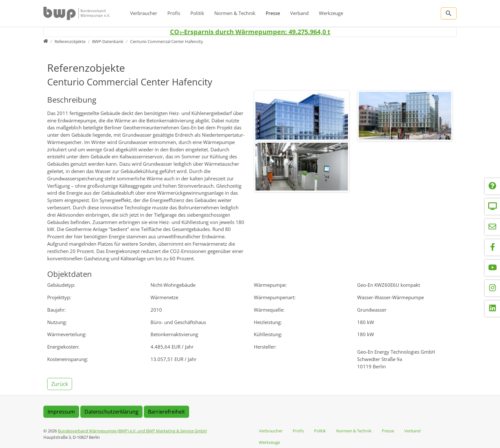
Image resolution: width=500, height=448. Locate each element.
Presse (273, 13)
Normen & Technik (235, 13)
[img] (302, 116)
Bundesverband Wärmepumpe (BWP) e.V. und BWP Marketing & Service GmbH (132, 431)
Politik (197, 13)
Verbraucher (144, 13)
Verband (299, 13)
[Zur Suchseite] (449, 13)
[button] (60, 383)
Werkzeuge (331, 13)
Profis (174, 13)
